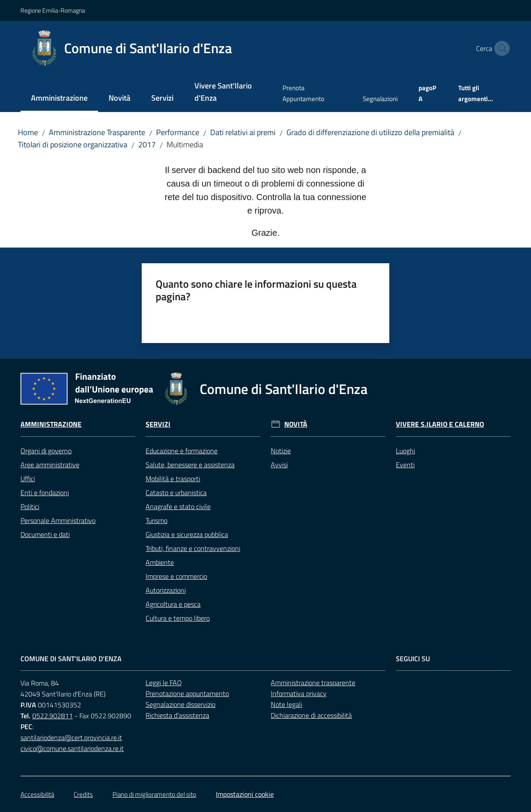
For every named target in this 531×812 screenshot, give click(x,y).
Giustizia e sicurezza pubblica (187, 534)
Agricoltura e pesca (173, 604)
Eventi (405, 465)
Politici (30, 506)
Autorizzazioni (166, 590)
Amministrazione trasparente (313, 683)
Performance (178, 132)
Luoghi (405, 451)
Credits (83, 794)
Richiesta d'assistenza (177, 715)
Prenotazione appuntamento (187, 693)
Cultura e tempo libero (178, 618)
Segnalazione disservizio (180, 704)
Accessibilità (37, 794)
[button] (500, 48)
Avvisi (279, 465)
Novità (296, 424)
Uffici (28, 479)
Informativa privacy (299, 693)
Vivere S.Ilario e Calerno (440, 424)
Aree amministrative (50, 465)
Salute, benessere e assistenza (190, 465)
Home (28, 132)
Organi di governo (46, 451)
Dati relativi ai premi (243, 132)
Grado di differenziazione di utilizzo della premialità (370, 132)
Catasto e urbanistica (176, 493)
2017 (147, 144)
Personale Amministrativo (58, 520)
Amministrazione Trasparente (97, 132)
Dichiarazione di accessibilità (311, 715)
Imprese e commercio (176, 576)
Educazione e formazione (182, 451)
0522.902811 (53, 716)
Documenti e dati (45, 534)
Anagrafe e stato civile (178, 506)
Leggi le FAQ (164, 683)
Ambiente (160, 562)
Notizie (281, 451)
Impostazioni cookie (245, 794)
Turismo (157, 520)
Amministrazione (51, 424)
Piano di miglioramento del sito (154, 794)
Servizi (158, 424)
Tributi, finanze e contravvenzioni (193, 548)
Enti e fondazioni (45, 493)
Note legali (286, 704)
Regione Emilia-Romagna (53, 10)
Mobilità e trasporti (173, 479)
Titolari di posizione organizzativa (73, 144)
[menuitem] (59, 99)
